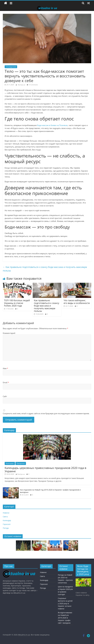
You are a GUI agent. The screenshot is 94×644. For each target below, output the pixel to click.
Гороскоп (7, 524)
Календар (7, 520)
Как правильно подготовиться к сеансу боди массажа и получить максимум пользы (45, 269)
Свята (5, 517)
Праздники (21, 463)
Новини (6, 513)
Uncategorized (11, 67)
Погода (6, 528)
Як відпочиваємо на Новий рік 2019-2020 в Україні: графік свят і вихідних (65, 618)
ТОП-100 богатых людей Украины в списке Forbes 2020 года (17, 303)
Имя (5, 368)
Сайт (5, 396)
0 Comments (32, 85)
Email (6, 382)
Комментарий (9, 333)
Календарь (10, 463)
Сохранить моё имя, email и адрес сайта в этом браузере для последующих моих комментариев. (46, 413)
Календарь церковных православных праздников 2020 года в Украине (45, 469)
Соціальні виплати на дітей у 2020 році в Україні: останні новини (65, 603)
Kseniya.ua (22, 85)
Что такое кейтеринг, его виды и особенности (77, 302)
